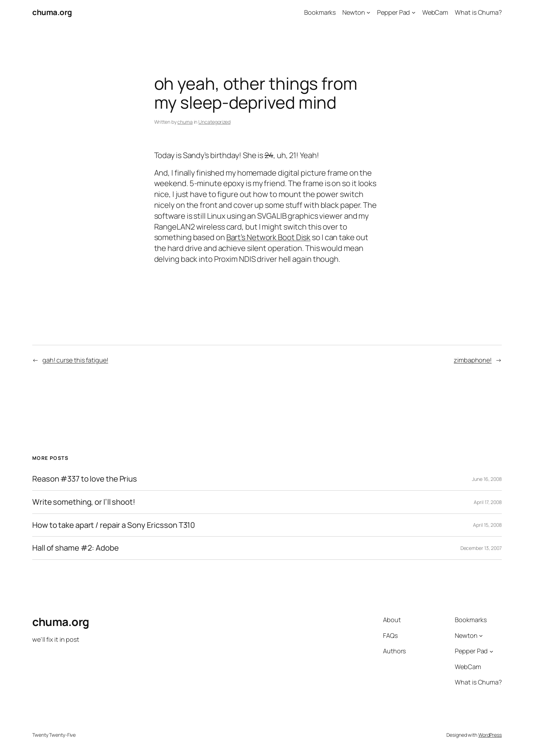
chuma (185, 122)
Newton (354, 12)
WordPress (490, 735)
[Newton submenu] (368, 12)
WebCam (435, 12)
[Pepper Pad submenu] (414, 12)
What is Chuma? (478, 12)
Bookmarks (320, 12)
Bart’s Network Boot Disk (269, 237)
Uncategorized (214, 122)
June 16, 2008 (487, 479)
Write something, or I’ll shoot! (84, 502)
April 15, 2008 (487, 525)
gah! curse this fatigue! (75, 360)
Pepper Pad (393, 12)
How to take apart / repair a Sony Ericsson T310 (114, 525)
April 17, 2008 (488, 502)
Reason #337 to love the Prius (85, 479)
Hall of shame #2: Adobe (76, 548)
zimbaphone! (473, 360)
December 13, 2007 (481, 548)
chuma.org (52, 12)
